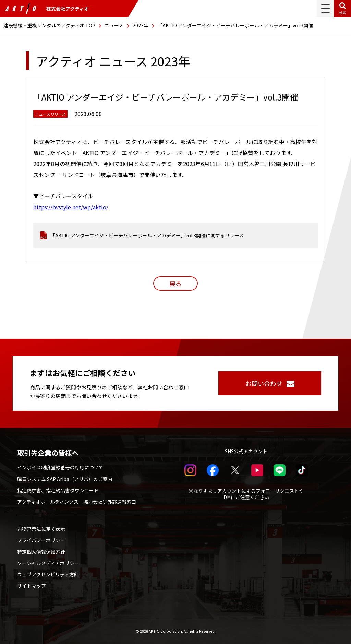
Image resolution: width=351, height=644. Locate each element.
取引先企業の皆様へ (48, 453)
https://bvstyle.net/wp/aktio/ (71, 207)
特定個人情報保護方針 (41, 552)
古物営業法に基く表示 (41, 529)
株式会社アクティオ (47, 9)
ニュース (114, 25)
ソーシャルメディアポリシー (48, 563)
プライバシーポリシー (41, 540)
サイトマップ (32, 586)
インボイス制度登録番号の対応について (60, 467)
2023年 (141, 25)
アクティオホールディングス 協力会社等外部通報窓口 (77, 502)
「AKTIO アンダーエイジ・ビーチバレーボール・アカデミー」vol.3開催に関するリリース (147, 235)
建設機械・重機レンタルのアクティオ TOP (49, 25)
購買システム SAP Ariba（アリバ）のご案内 (65, 479)
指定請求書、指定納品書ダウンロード (58, 490)
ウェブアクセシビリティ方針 (48, 574)
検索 (342, 13)
